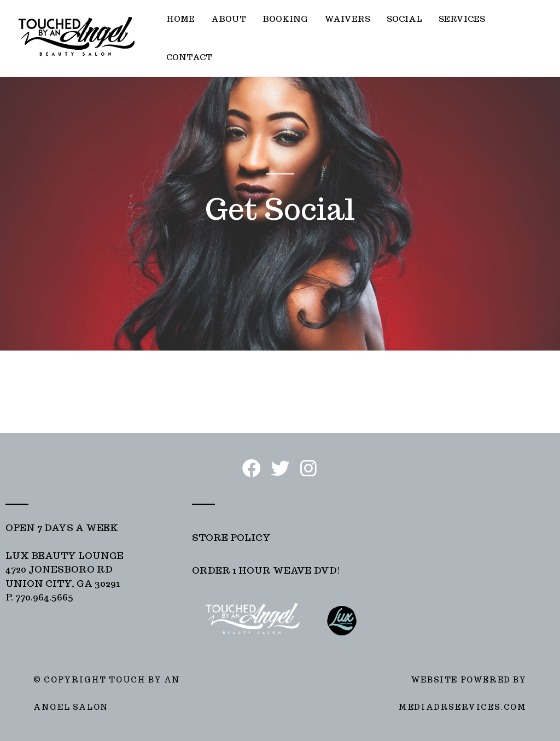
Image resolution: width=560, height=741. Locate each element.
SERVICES (462, 19)
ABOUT (229, 19)
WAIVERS (347, 19)
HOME (180, 19)
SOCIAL (404, 19)
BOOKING (285, 19)
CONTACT (189, 57)
